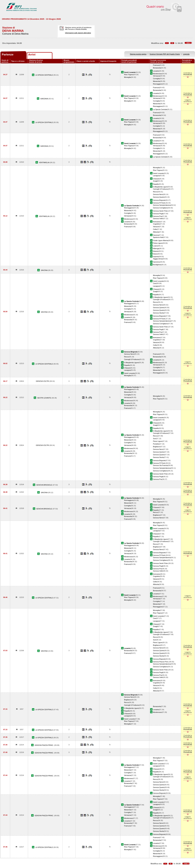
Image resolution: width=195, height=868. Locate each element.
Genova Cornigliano (160, 208)
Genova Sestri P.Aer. (161, 211)
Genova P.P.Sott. (159, 203)
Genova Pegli (158, 214)
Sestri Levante (158, 173)
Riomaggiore (158, 84)
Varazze (156, 227)
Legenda (186, 54)
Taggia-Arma (158, 259)
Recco (155, 192)
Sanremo (156, 262)
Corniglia (156, 79)
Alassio (156, 251)
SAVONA (44, 270)
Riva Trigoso (129, 75)
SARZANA (44, 99)
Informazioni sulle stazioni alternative (78, 33)
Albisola (156, 232)
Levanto (156, 71)
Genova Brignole (159, 200)
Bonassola (157, 68)
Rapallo (156, 184)
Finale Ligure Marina (161, 240)
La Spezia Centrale (160, 109)
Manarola (157, 81)
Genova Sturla (158, 313)
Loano (155, 246)
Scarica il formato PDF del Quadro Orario (165, 54)
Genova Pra (157, 216)
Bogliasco (157, 447)
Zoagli (155, 181)
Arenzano (157, 222)
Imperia (156, 257)
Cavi (155, 283)
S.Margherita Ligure (160, 187)
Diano (155, 254)
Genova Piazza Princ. (161, 662)
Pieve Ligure (158, 441)
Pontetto (156, 444)
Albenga (156, 248)
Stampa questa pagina (138, 54)
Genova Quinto (159, 308)
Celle (155, 229)
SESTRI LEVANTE (44, 398)
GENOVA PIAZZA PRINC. (44, 745)
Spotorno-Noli (158, 237)
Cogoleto (156, 224)
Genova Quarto (159, 197)
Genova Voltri (158, 219)
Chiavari (156, 179)
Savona (156, 235)
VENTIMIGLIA (44, 162)
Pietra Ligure (158, 243)
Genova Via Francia (160, 465)
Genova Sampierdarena (162, 205)
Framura (156, 65)
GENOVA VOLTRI (43, 381)
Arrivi (32, 54)
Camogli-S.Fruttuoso (161, 189)
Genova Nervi (158, 194)
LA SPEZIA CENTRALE (44, 75)
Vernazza (157, 76)
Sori (155, 439)
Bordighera (157, 265)
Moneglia (127, 77)
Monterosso (157, 74)
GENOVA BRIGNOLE (44, 485)
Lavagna (156, 176)
